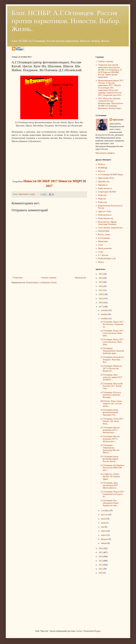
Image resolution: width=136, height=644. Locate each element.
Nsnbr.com (103, 202)
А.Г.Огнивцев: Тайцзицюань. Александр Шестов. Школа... (110, 449)
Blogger (97, 631)
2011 (101, 569)
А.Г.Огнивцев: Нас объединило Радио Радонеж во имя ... (110, 503)
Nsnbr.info (102, 195)
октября (105, 319)
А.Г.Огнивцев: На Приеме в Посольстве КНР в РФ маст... (112, 468)
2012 (101, 565)
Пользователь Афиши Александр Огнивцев (107, 223)
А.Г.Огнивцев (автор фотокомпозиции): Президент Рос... (110, 412)
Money (101, 262)
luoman (79, 631)
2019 (101, 299)
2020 (101, 294)
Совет (101, 245)
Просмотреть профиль (105, 153)
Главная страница (49, 278)
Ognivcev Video (105, 211)
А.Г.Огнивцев (104, 238)
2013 (101, 561)
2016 (101, 548)
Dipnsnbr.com (104, 182)
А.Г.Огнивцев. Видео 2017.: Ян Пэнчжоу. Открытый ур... (112, 324)
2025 (101, 274)
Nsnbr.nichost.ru (105, 215)
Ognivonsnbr (118, 120)
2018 (101, 303)
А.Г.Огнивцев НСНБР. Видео (111, 175)
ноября (104, 314)
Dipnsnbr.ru (103, 185)
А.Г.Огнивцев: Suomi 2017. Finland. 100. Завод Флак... (112, 421)
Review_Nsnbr (104, 235)
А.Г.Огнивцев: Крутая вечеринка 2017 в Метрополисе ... (110, 430)
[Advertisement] (33, 602)
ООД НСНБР (104, 231)
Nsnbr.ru (102, 164)
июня (104, 523)
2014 (101, 557)
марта (104, 535)
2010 (101, 573)
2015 (101, 552)
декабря (105, 310)
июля (104, 519)
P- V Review (103, 255)
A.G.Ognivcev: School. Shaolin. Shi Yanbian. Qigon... (110, 477)
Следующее (17, 278)
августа (104, 515)
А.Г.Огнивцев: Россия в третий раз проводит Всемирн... (111, 395)
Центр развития (105, 248)
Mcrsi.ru (102, 171)
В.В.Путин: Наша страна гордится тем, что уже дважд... (111, 404)
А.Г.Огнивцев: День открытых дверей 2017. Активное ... (112, 377)
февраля (105, 539)
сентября (105, 511)
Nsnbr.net (102, 199)
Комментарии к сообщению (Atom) (41, 283)
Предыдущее (81, 278)
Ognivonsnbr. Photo (106, 178)
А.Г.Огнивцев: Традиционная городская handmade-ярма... (112, 351)
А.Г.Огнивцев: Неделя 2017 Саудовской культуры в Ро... (112, 494)
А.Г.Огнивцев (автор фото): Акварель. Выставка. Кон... (112, 360)
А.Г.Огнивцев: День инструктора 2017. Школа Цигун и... (110, 485)
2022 (101, 286)
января (104, 543)
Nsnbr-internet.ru (105, 188)
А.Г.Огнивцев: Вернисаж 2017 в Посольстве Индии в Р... (111, 368)
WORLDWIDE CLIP (107, 259)
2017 (101, 307)
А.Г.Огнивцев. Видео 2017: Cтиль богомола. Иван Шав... (112, 333)
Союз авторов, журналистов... (111, 228)
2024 (101, 278)
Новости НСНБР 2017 (41, 181)
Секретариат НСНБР (107, 192)
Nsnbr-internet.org (106, 218)
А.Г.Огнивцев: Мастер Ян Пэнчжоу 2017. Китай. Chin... (112, 386)
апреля (104, 531)
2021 (101, 290)
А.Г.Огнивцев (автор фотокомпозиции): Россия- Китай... (110, 459)
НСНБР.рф (103, 168)
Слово (101, 252)
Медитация (103, 241)
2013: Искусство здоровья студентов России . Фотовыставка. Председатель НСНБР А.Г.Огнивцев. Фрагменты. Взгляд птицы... (111, 103)
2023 (101, 282)
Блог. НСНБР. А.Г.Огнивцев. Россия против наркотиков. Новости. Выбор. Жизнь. (66, 21)
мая (103, 527)
